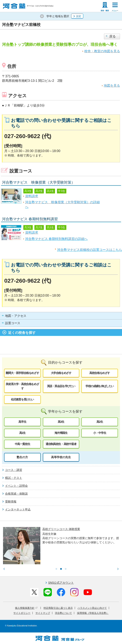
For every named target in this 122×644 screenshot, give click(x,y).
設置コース (13, 323)
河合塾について (63, 613)
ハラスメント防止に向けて (92, 608)
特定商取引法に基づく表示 (58, 608)
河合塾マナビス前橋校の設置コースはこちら (90, 250)
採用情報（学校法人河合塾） (93, 613)
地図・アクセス (16, 316)
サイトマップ (43, 613)
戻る (112, 36)
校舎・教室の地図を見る (102, 51)
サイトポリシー (22, 613)
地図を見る (112, 86)
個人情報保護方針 (26, 608)
